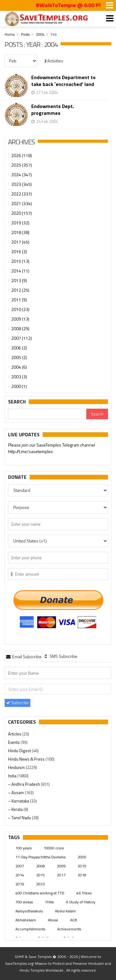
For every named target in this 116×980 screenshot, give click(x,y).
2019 (20, 884)
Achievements (69, 929)
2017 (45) (20, 242)
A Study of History (81, 902)
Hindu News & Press (27, 759)
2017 (61, 875)
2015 (41, 875)
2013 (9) (19, 280)
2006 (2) (19, 348)
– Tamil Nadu (20, 818)
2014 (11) (20, 271)
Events (14, 742)
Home (10, 34)
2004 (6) (19, 367)
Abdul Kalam (65, 911)
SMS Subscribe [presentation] (60, 656)
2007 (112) (21, 338)
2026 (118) (21, 155)
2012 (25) (20, 290)
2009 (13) (20, 319)
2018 (82, 875)
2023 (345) (21, 184)
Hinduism (17, 767)
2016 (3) (19, 252)
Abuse (53, 920)
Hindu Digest (20, 751)
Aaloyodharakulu (29, 911)
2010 (82, 866)
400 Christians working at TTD (40, 893)
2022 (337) (21, 194)
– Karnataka (19, 801)
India (13, 776)
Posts (25, 34)
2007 (20, 866)
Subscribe (17, 703)
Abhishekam (26, 920)
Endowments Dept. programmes (53, 110)
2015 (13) (20, 261)
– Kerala (16, 809)
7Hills (49, 902)
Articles (15, 734)
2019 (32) (20, 223)
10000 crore (54, 848)
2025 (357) (21, 165)
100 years (24, 848)
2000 (82, 857)
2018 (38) (20, 232)
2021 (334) (21, 203)
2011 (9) (19, 300)
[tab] (24, 656)
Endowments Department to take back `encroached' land (63, 81)
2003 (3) (19, 377)
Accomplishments (30, 929)
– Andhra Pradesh (24, 784)
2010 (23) (20, 309)
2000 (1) (19, 386)
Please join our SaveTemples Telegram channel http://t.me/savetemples (52, 448)
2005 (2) (19, 357)
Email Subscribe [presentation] (24, 656)
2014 (20, 875)
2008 (41, 866)
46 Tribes (84, 893)
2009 (61, 866)
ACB (74, 920)
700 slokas (24, 902)
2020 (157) (21, 213)
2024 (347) (21, 175)
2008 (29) (20, 328)
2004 (40, 34)
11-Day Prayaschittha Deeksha (41, 857)
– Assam (16, 793)
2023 (41, 884)
